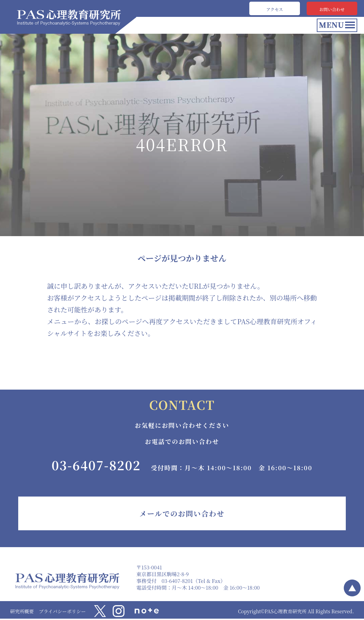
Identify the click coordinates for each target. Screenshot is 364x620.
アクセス (275, 8)
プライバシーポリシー (62, 611)
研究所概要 (22, 611)
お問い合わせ (332, 8)
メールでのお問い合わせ (182, 513)
